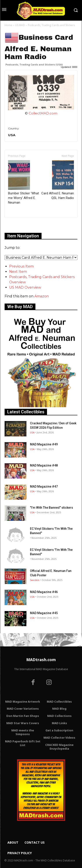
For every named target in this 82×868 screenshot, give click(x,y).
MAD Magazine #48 (44, 465)
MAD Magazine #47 (44, 486)
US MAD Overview (25, 287)
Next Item (18, 272)
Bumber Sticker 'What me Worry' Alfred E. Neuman (24, 182)
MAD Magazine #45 (44, 613)
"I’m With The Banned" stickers (51, 508)
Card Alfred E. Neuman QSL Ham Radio (58, 180)
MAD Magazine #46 (44, 592)
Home (8, 25)
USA (32, 432)
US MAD (20, 25)
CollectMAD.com (43, 113)
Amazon (42, 296)
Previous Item (21, 266)
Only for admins (20, 225)
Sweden (35, 580)
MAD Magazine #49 (44, 444)
